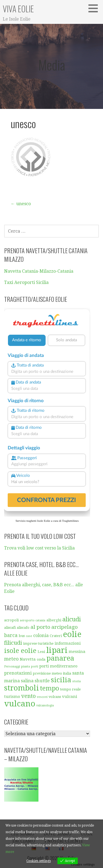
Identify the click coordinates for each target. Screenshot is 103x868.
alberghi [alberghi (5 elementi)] (54, 620)
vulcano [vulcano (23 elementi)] (20, 704)
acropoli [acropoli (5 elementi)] (11, 620)
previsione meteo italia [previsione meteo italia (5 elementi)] (52, 673)
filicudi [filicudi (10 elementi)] (13, 643)
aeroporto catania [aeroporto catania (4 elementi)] (33, 620)
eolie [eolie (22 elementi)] (72, 634)
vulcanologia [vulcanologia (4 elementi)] (45, 705)
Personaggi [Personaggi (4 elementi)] (12, 666)
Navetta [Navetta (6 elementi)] (28, 659)
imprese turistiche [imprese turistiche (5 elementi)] (38, 643)
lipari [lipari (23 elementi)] (57, 650)
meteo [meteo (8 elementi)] (11, 659)
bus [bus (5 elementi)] (22, 636)
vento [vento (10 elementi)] (28, 696)
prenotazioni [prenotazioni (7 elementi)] (18, 673)
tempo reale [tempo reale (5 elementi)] (70, 689)
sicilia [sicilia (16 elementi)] (61, 680)
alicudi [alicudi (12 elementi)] (72, 619)
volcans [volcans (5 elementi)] (55, 697)
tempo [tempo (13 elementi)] (50, 688)
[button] (95, 8)
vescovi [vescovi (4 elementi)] (42, 697)
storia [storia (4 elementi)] (76, 681)
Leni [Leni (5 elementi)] (41, 652)
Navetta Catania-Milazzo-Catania (39, 271)
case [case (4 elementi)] (29, 636)
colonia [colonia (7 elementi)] (41, 635)
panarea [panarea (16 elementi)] (60, 658)
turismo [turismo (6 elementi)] (12, 697)
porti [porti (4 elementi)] (35, 666)
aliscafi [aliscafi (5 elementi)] (10, 628)
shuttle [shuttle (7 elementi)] (42, 681)
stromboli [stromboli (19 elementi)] (22, 688)
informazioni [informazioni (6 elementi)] (68, 643)
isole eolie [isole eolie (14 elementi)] (20, 651)
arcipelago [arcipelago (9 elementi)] (65, 627)
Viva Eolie (18, 9)
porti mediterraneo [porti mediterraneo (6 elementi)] (58, 666)
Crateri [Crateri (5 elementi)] (56, 636)
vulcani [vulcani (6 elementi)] (70, 697)
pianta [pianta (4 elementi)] (26, 666)
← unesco (21, 204)
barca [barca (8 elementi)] (11, 635)
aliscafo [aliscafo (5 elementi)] (23, 628)
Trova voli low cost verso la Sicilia (39, 548)
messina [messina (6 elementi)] (77, 652)
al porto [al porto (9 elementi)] (40, 627)
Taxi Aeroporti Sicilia (26, 282)
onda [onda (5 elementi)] (41, 659)
